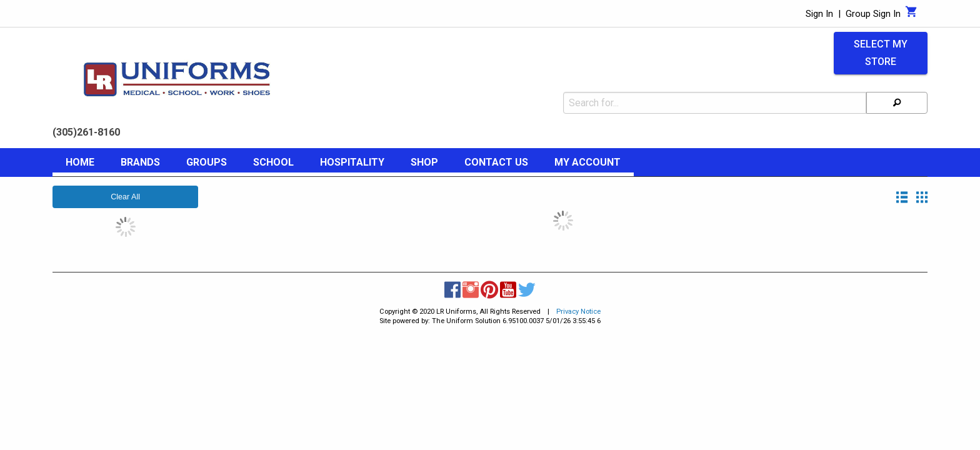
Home (80, 162)
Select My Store (881, 53)
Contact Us (496, 162)
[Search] (897, 103)
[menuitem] (80, 164)
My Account (587, 162)
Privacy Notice (578, 312)
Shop (424, 162)
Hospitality (352, 162)
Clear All (125, 197)
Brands (140, 162)
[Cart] (912, 15)
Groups (207, 162)
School (273, 162)
